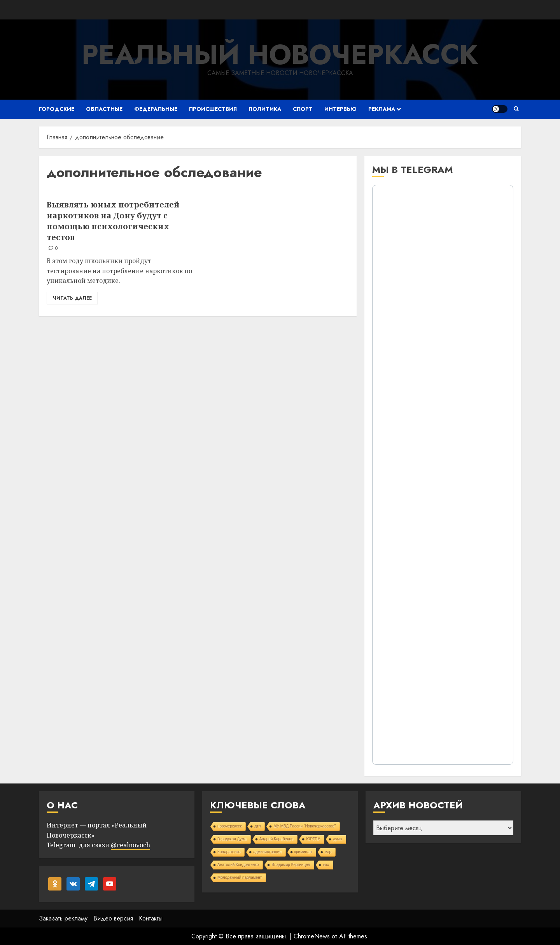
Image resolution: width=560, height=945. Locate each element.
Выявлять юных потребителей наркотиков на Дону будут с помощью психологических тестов (113, 221)
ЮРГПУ (313, 839)
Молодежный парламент (240, 877)
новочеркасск (230, 826)
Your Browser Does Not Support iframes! (443, 475)
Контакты (151, 918)
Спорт (303, 109)
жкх (326, 865)
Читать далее (72, 298)
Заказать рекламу (63, 918)
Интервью (340, 109)
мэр (328, 852)
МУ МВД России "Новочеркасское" (304, 826)
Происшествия (213, 109)
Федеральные (156, 109)
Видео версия (113, 918)
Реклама (382, 109)
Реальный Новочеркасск (280, 54)
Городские (57, 109)
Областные (104, 109)
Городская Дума (232, 839)
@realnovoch (130, 845)
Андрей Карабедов (276, 839)
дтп (257, 826)
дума (337, 839)
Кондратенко (229, 852)
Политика (265, 109)
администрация (267, 852)
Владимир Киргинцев (291, 865)
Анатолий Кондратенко (238, 865)
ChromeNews (312, 936)
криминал (303, 852)
